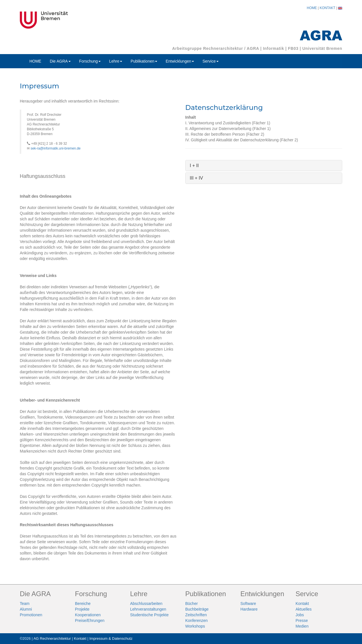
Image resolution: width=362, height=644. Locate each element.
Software (248, 604)
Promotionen (31, 615)
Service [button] (211, 61)
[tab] (264, 166)
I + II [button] (194, 166)
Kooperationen (88, 615)
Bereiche (83, 604)
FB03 (293, 48)
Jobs (300, 615)
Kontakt (302, 604)
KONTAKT (327, 8)
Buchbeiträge (197, 609)
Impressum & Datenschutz (111, 638)
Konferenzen (196, 620)
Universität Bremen (322, 48)
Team (25, 604)
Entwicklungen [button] (180, 61)
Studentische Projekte (149, 615)
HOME (312, 8)
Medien (302, 626)
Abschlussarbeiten (146, 604)
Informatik (274, 48)
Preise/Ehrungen (90, 620)
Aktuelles (304, 609)
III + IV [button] (196, 178)
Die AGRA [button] (60, 61)
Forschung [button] (90, 61)
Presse (302, 620)
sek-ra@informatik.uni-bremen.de (56, 148)
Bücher (191, 604)
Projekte (82, 609)
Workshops (195, 626)
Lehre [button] (116, 61)
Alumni (26, 609)
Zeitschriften (196, 615)
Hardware (249, 609)
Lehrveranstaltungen (148, 609)
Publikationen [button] (144, 61)
